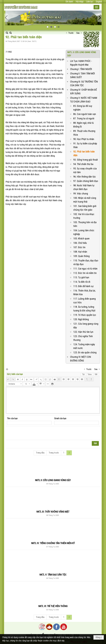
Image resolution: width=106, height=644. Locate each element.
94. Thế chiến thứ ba (83, 164)
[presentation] (28, 433)
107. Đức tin (79, 247)
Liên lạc (90, 2)
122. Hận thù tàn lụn (83, 332)
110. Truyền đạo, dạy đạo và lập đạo (86, 262)
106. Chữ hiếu (80, 243)
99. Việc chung (81, 194)
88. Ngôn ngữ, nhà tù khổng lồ (84, 125)
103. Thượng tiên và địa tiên (85, 224)
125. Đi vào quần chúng (85, 352)
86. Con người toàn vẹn (85, 114)
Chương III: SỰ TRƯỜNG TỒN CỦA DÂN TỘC (84, 83)
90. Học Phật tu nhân (84, 139)
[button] (96, 7)
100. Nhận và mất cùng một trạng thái (85, 200)
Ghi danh (69, 2)
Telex (90, 374)
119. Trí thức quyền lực (85, 315)
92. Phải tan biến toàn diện (84, 153)
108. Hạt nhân (80, 252)
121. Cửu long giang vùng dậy (86, 326)
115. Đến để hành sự (83, 286)
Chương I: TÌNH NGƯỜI (81, 69)
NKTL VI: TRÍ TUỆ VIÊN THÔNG (53, 606)
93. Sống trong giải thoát (86, 160)
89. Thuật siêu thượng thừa (84, 133)
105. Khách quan (81, 238)
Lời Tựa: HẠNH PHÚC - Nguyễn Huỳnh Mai (81, 63)
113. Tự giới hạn (81, 277)
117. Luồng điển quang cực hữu (84, 301)
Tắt (83, 374)
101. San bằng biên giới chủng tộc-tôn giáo (85, 208)
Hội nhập (80, 2)
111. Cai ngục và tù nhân (85, 269)
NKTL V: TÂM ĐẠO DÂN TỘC (53, 575)
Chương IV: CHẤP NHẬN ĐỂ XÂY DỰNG (84, 92)
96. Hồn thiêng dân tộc (85, 177)
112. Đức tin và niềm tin (85, 273)
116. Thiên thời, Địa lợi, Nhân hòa (84, 292)
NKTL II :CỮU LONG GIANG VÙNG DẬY (53, 480)
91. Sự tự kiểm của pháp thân (85, 145)
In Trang (7, 369)
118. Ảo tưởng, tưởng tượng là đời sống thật (84, 309)
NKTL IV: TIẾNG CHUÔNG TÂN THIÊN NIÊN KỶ (53, 543)
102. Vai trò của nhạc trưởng (84, 216)
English (99, 2)
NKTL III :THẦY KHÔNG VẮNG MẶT (53, 512)
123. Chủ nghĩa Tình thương (83, 338)
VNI (96, 374)
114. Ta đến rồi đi (82, 282)
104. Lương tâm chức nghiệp (84, 232)
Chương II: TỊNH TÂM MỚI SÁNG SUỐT (82, 75)
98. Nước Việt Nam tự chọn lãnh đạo (84, 187)
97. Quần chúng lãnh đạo (86, 181)
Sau (78, 33)
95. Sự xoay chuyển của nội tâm (85, 170)
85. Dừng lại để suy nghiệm (83, 108)
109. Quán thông (81, 256)
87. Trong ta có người (84, 118)
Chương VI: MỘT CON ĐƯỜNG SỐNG (81, 359)
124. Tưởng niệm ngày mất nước (84, 346)
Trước (71, 33)
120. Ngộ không (81, 319)
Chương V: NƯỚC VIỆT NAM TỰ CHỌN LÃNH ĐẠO (84, 100)
